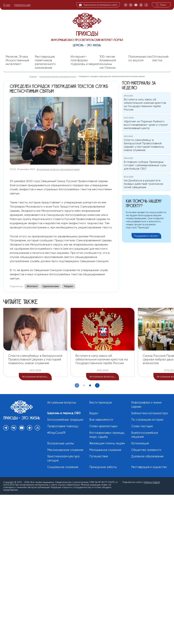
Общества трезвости (146, 450)
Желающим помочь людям (107, 443)
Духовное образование (147, 457)
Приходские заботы (103, 467)
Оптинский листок (160, 58)
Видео (94, 413)
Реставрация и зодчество (149, 467)
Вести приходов (100, 402)
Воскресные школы (60, 443)
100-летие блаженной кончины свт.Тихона (108, 62)
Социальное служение (63, 467)
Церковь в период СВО (64, 413)
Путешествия (99, 457)
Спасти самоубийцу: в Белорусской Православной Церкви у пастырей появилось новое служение (35, 359)
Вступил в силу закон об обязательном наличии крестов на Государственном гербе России (102, 359)
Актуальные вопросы (62, 402)
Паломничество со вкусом (140, 58)
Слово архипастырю (103, 426)
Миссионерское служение (65, 450)
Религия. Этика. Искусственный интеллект (17, 60)
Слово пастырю (142, 426)
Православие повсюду (63, 426)
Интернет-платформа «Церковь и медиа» (85, 60)
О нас (7, 5)
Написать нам (22, 5)
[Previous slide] (77, 385)
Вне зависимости (101, 420)
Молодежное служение (105, 450)
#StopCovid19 (56, 433)
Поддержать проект (146, 236)
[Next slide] (97, 385)
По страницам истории (147, 420)
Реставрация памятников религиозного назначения (45, 62)
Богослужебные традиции (65, 420)
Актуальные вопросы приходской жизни (58, 169)
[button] (84, 385)
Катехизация (140, 443)
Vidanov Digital (152, 482)
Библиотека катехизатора (149, 413)
